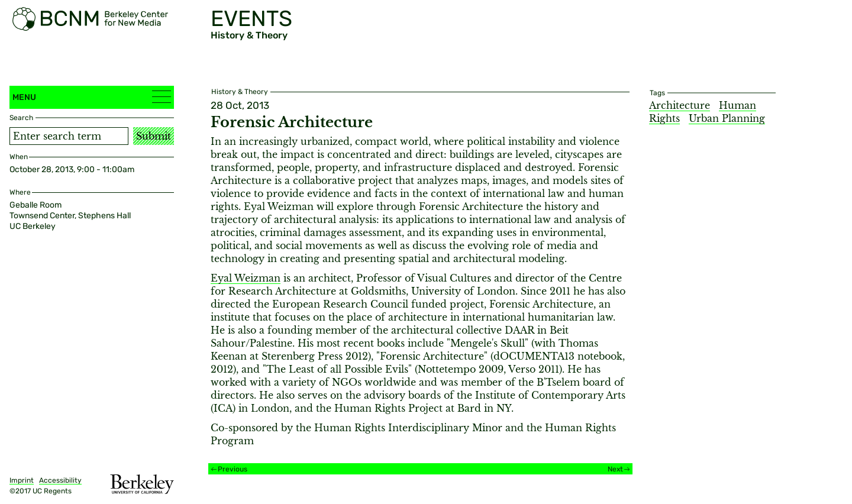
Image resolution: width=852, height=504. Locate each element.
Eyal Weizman (246, 278)
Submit (154, 136)
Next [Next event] (615, 469)
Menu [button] (92, 97)
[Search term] (69, 136)
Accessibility (60, 480)
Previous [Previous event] (233, 469)
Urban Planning (727, 118)
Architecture (680, 105)
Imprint (22, 480)
